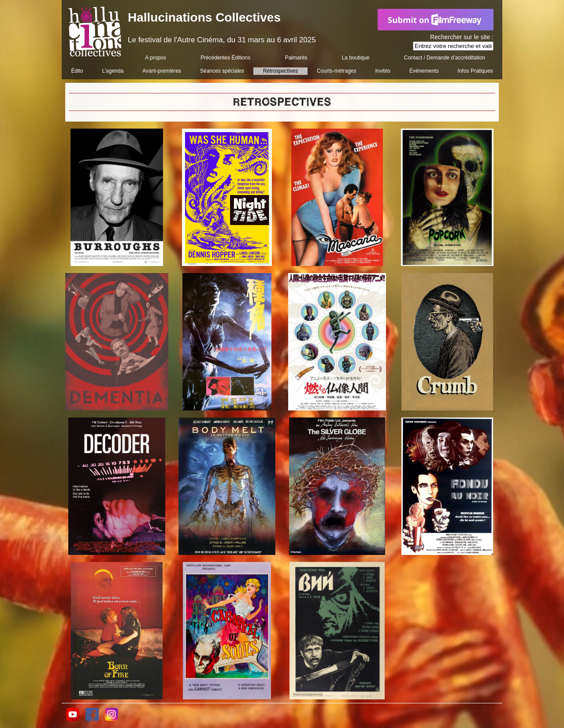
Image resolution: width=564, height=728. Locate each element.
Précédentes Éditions (225, 58)
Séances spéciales (222, 71)
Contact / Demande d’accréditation (445, 58)
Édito (77, 71)
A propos (155, 58)
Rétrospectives (280, 71)
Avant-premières (162, 71)
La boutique (356, 58)
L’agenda (113, 71)
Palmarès (296, 58)
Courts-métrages (336, 71)
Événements (424, 71)
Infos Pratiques (475, 71)
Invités (383, 71)
